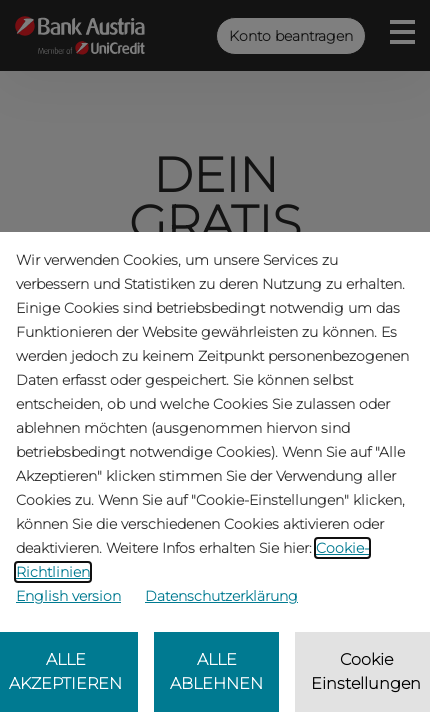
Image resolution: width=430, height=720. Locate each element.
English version (68, 596)
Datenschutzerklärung (221, 596)
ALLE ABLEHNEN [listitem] (216, 671)
